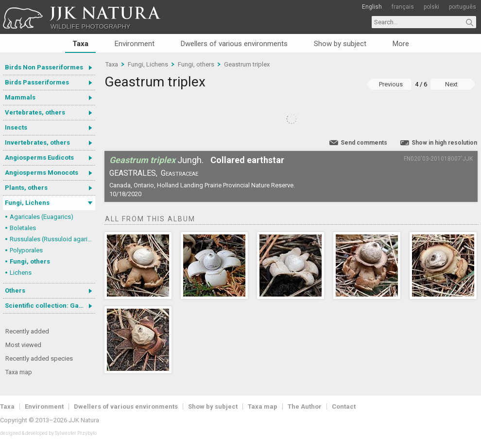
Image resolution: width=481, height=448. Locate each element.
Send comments (364, 143)
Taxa (80, 44)
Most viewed (23, 345)
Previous (391, 84)
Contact (344, 407)
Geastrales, (133, 173)
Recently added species (39, 358)
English (372, 7)
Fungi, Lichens (27, 203)
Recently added (27, 331)
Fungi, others (30, 261)
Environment (135, 44)
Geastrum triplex (247, 64)
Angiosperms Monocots (42, 173)
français (403, 7)
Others (15, 290)
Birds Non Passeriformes (44, 67)
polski (431, 7)
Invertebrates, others (37, 142)
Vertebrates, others (35, 112)
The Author (305, 407)
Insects (16, 127)
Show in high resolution (444, 143)
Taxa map (19, 372)
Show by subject (340, 44)
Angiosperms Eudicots (39, 158)
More (401, 44)
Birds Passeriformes (37, 82)
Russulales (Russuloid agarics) (52, 239)
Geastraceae (180, 173)
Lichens (21, 273)
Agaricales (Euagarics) (42, 217)
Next (451, 84)
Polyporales (26, 250)
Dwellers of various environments (234, 44)
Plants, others (26, 188)
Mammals (20, 97)
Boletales (23, 228)
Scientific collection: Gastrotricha (50, 306)
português (463, 7)
